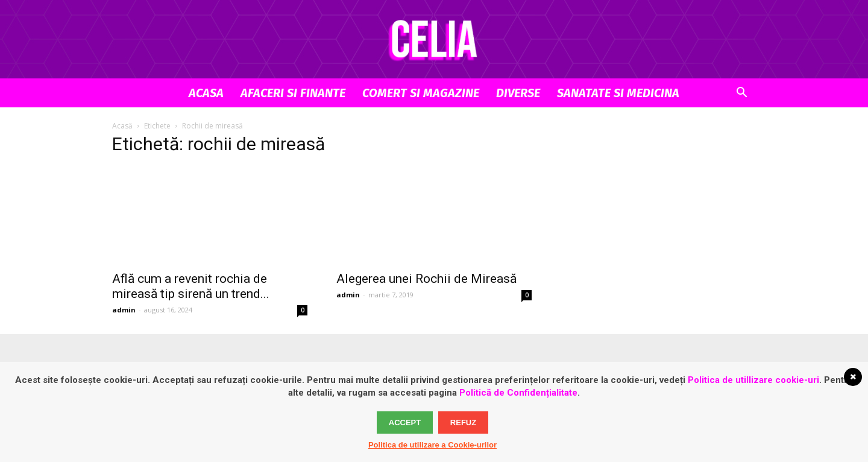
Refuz (463, 422)
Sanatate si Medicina (618, 93)
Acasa (206, 93)
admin (124, 310)
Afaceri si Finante (293, 93)
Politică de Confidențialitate (518, 393)
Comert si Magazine (421, 93)
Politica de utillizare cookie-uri (753, 380)
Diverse (518, 93)
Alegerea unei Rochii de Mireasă (426, 279)
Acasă (122, 126)
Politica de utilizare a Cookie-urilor (432, 445)
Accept (405, 422)
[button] (741, 94)
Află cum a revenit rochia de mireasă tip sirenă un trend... (191, 286)
